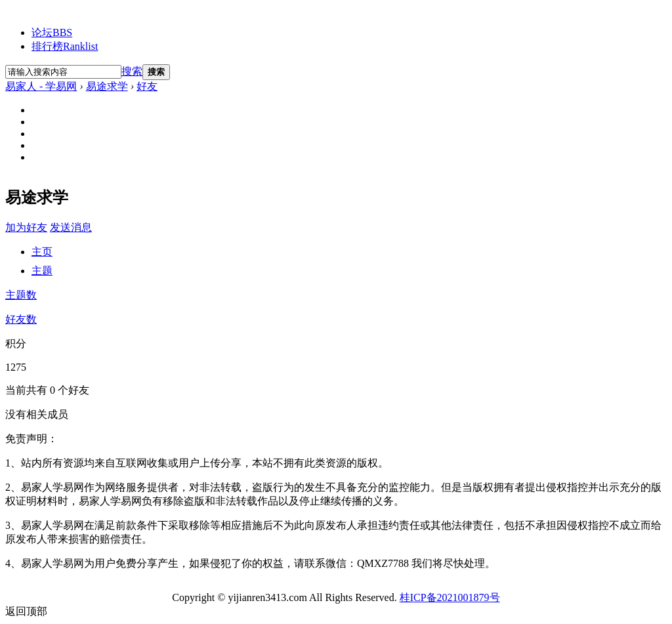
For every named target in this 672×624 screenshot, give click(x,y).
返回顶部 (26, 611)
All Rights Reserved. (313, 597)
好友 (147, 86)
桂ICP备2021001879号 (450, 597)
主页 (42, 252)
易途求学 (107, 86)
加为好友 (26, 227)
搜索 (132, 71)
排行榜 (65, 46)
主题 (42, 271)
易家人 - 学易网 (41, 86)
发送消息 (71, 227)
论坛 (52, 32)
